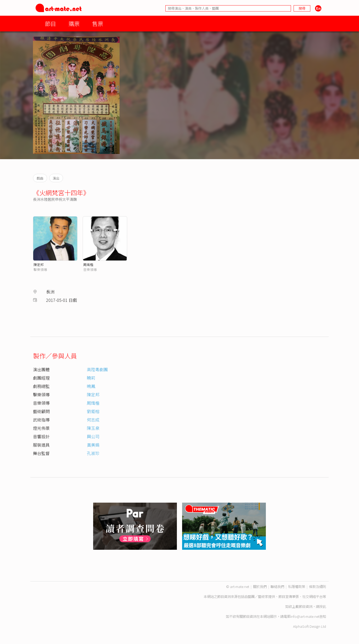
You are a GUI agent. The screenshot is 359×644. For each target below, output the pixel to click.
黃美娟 (93, 445)
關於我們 (260, 587)
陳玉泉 (93, 428)
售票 (98, 23)
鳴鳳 (91, 386)
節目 (51, 23)
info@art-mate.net (305, 616)
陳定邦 (39, 265)
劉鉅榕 (93, 411)
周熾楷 (88, 265)
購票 (74, 23)
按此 (323, 606)
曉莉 (91, 378)
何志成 (93, 420)
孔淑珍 (93, 453)
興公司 (93, 436)
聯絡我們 (277, 587)
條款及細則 (318, 587)
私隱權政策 (297, 587)
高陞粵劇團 (97, 369)
